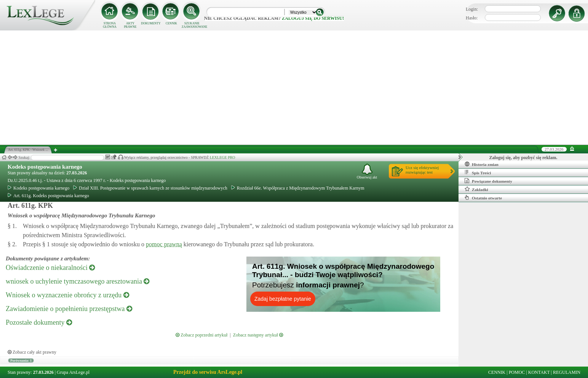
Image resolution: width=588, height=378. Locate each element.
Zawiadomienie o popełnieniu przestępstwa (69, 309)
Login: (472, 9)
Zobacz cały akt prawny (32, 352)
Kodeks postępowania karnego (45, 167)
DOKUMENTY (151, 23)
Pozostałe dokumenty (39, 322)
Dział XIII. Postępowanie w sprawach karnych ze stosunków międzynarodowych (150, 188)
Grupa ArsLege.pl (73, 372)
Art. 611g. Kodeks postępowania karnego (48, 196)
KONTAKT (539, 372)
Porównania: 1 (21, 360)
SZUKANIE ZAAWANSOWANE (192, 25)
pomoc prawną (164, 244)
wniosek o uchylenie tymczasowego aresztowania (77, 281)
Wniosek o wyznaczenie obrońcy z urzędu (67, 295)
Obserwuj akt (367, 171)
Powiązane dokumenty (488, 181)
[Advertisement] (294, 88)
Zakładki (476, 189)
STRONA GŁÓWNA (110, 25)
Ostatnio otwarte (483, 198)
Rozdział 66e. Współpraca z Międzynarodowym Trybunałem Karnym (298, 188)
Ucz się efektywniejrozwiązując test (422, 170)
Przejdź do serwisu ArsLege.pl (208, 372)
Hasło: (472, 18)
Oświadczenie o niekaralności (50, 268)
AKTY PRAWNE (130, 25)
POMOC (517, 372)
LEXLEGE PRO (223, 157)
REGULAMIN (567, 372)
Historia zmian (482, 164)
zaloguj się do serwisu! (313, 18)
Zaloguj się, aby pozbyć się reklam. (523, 158)
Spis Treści (478, 172)
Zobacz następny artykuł (258, 335)
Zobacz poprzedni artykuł (201, 335)
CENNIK (171, 23)
